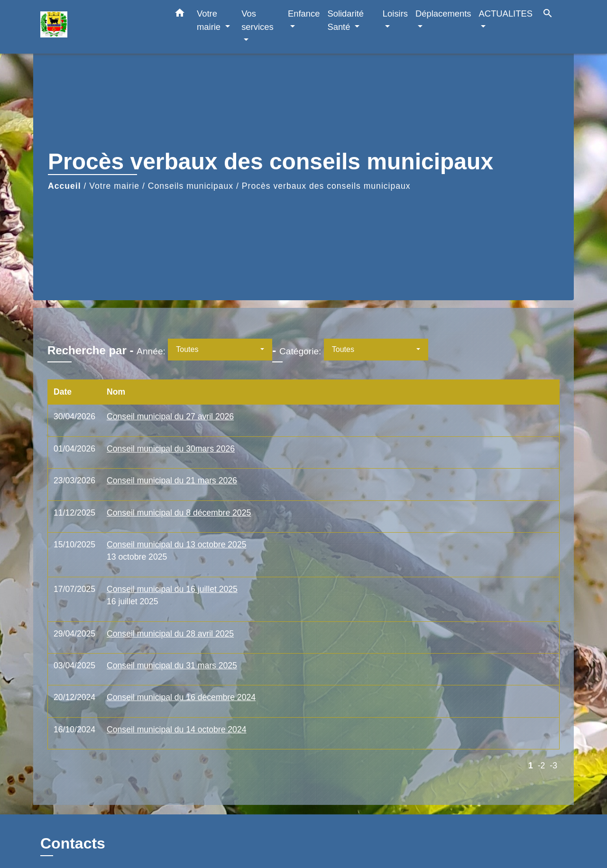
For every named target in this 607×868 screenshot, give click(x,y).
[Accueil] (100, 27)
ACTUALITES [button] (506, 14)
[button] (180, 15)
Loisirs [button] (395, 14)
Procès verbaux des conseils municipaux (326, 186)
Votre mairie (114, 186)
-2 (542, 766)
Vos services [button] (257, 20)
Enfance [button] (304, 14)
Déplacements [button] (443, 14)
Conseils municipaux (191, 186)
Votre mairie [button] (210, 20)
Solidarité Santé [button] (345, 20)
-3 (553, 766)
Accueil (64, 186)
